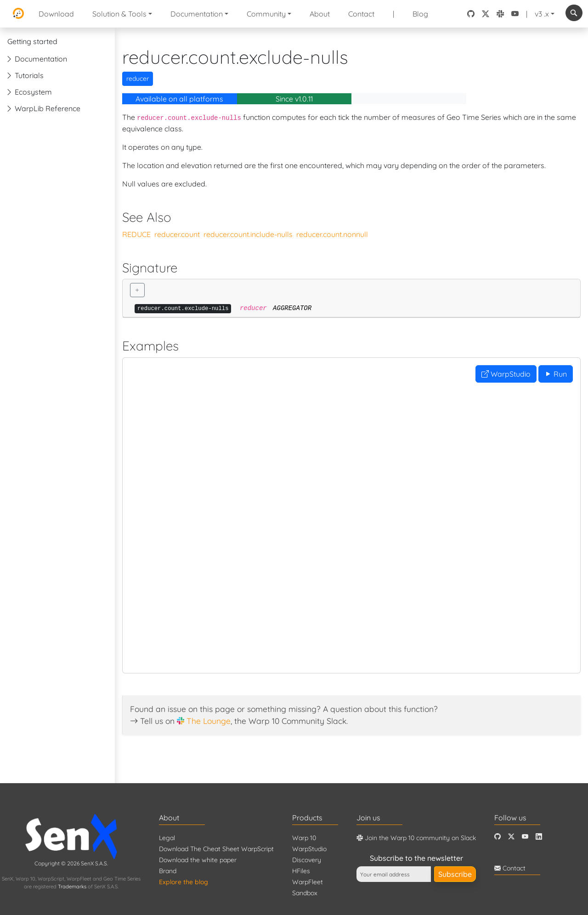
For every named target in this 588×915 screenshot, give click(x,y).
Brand (168, 871)
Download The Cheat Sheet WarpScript (216, 849)
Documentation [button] (197, 14)
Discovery (307, 860)
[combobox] (574, 13)
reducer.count (177, 234)
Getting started (32, 41)
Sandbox (305, 893)
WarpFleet (308, 882)
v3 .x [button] (542, 14)
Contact (361, 14)
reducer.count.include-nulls (248, 234)
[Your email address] (394, 874)
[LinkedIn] (539, 837)
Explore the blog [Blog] (184, 882)
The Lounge (209, 721)
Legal (167, 838)
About (320, 14)
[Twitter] (511, 837)
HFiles (301, 871)
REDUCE (136, 234)
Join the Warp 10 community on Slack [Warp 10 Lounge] (416, 838)
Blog (420, 14)
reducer (138, 79)
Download (56, 14)
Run (556, 374)
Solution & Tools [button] (119, 14)
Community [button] (266, 14)
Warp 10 (304, 838)
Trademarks (72, 887)
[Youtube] (525, 837)
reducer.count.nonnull (332, 234)
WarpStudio (506, 374)
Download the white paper (198, 860)
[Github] (498, 837)
